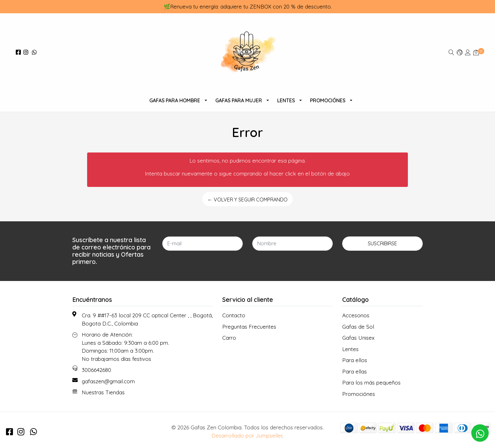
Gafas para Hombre (175, 100)
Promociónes (328, 100)
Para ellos (355, 360)
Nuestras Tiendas (103, 392)
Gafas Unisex (358, 338)
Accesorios (356, 315)
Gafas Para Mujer (239, 100)
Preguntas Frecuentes (249, 327)
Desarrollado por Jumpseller (247, 436)
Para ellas (355, 371)
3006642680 (96, 370)
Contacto (234, 315)
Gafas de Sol (358, 327)
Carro (229, 338)
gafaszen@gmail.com (108, 381)
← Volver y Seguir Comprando (247, 200)
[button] (460, 52)
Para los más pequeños (371, 382)
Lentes (286, 100)
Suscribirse (382, 243)
